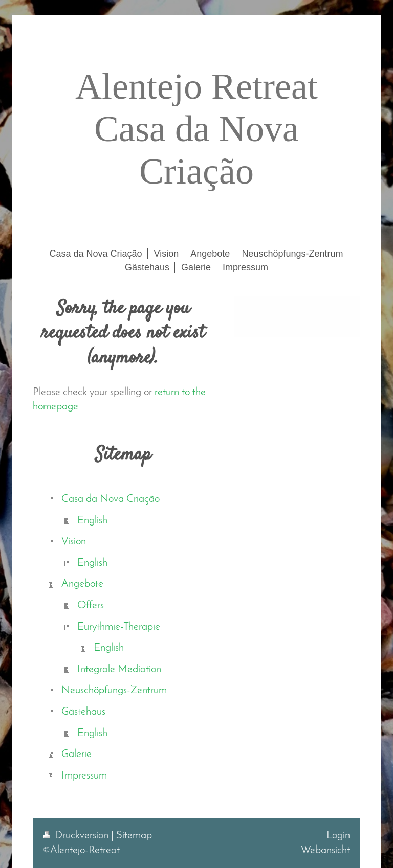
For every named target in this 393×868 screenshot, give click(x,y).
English (92, 521)
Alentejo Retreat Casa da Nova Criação (196, 129)
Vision (74, 542)
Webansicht (325, 850)
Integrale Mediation (119, 669)
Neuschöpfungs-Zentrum (114, 690)
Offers (91, 606)
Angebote (82, 584)
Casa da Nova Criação (111, 499)
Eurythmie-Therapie (119, 627)
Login (338, 836)
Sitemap (134, 836)
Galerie (77, 754)
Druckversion (77, 836)
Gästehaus (83, 712)
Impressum (84, 776)
